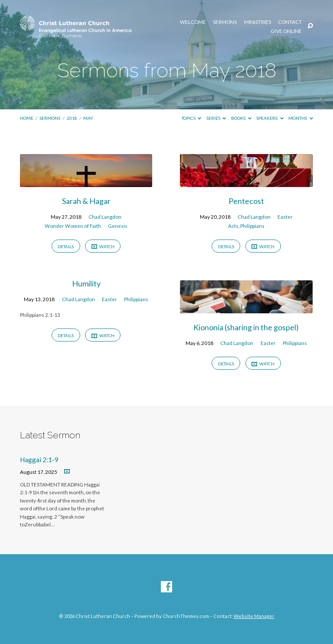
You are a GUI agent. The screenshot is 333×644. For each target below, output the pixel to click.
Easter (285, 217)
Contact (290, 22)
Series (216, 118)
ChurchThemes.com (186, 616)
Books (241, 118)
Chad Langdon (105, 217)
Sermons (225, 22)
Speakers (270, 118)
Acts (233, 226)
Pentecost (246, 201)
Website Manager (254, 616)
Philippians (252, 226)
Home (27, 118)
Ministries (258, 22)
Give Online (286, 31)
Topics (192, 118)
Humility (86, 283)
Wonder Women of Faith (73, 226)
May (88, 118)
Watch (103, 247)
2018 (72, 118)
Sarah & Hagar (86, 201)
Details (66, 246)
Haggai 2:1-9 (39, 460)
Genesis (118, 226)
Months (301, 118)
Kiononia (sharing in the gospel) (246, 327)
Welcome (193, 22)
